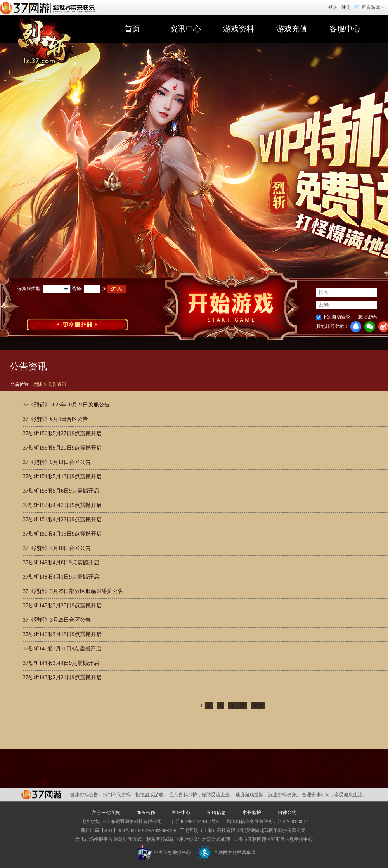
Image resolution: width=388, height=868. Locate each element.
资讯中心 (185, 29)
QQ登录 (356, 327)
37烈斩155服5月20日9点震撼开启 (62, 448)
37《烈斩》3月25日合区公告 (57, 620)
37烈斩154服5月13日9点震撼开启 (62, 476)
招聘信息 (217, 813)
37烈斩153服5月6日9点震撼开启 (61, 491)
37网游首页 (49, 7)
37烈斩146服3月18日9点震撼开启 (62, 634)
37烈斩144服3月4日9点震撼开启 (61, 663)
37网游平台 (41, 795)
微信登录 (370, 327)
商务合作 (146, 813)
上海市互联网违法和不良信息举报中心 (273, 839)
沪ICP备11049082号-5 (197, 821)
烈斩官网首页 (48, 43)
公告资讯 (57, 384)
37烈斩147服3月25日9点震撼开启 (62, 606)
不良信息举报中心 (164, 852)
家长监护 (252, 813)
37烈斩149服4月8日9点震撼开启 (61, 563)
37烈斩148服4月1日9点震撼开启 (61, 577)
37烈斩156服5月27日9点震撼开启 (62, 433)
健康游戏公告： (87, 795)
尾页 (258, 705)
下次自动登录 (336, 317)
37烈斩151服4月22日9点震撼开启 (62, 520)
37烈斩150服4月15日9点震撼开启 (62, 534)
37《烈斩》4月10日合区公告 (57, 548)
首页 (132, 29)
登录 (333, 7)
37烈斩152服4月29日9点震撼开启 (62, 505)
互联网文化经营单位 (226, 852)
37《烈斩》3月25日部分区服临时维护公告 (73, 591)
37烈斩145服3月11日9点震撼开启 (62, 649)
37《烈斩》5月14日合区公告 (57, 462)
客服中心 (345, 29)
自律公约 (287, 813)
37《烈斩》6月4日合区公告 (55, 419)
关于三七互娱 (106, 813)
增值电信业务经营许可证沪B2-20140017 (267, 821)
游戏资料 (239, 29)
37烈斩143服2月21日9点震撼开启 (62, 677)
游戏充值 (292, 29)
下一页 (237, 705)
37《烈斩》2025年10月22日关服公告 (66, 405)
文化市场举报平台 (94, 839)
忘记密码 (367, 317)
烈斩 (38, 384)
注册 (346, 7)
